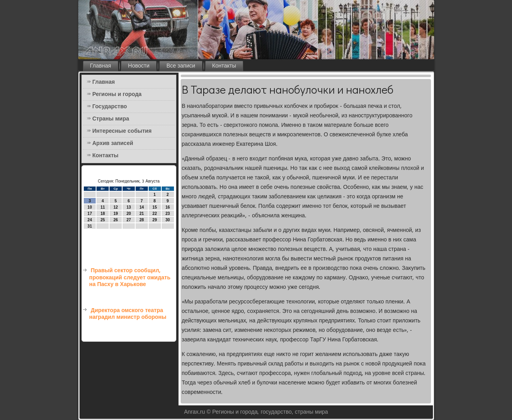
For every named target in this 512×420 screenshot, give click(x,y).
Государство (110, 107)
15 (155, 207)
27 (129, 220)
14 (142, 207)
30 (167, 220)
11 (103, 207)
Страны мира (111, 119)
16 (167, 207)
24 (90, 220)
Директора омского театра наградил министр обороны (128, 314)
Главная (101, 66)
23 (167, 214)
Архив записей (113, 143)
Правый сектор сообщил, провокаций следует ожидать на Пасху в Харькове (130, 278)
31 (90, 226)
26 (116, 220)
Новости (139, 66)
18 (103, 214)
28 (142, 220)
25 (103, 220)
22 (155, 214)
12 (116, 207)
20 (129, 214)
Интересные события (122, 131)
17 (90, 214)
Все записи (181, 66)
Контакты (224, 66)
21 (142, 214)
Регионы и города (117, 94)
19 (116, 214)
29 (155, 220)
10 (90, 207)
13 (129, 207)
